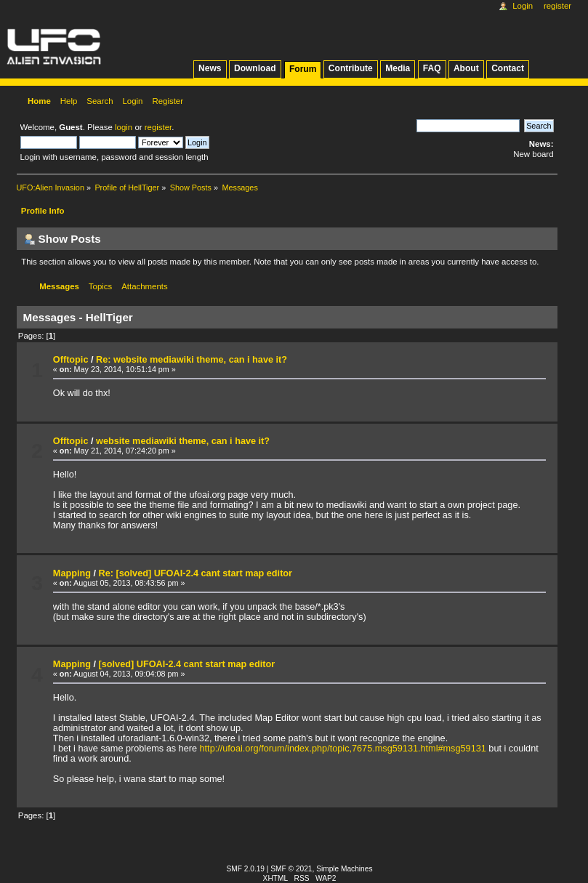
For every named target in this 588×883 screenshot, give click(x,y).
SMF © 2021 (291, 869)
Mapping (72, 573)
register (158, 127)
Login (523, 6)
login (124, 127)
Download (255, 68)
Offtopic (71, 360)
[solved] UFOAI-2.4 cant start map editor (187, 664)
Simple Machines (344, 869)
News (210, 68)
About (466, 68)
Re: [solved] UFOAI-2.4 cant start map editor (196, 573)
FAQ (432, 68)
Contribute (351, 68)
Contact (508, 68)
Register (557, 6)
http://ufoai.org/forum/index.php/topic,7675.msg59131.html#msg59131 (343, 749)
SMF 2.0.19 (246, 869)
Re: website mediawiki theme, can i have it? (192, 360)
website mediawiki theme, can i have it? (183, 441)
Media (398, 68)
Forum (303, 69)
